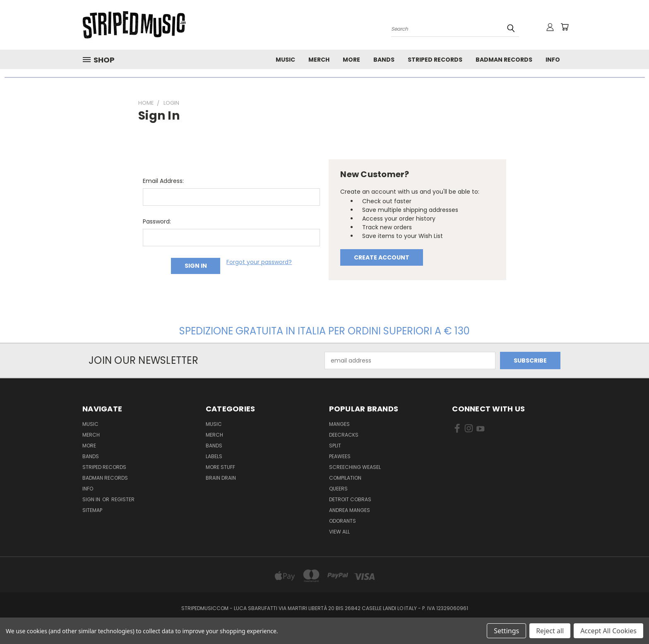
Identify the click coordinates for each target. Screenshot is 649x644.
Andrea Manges (350, 510)
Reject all (550, 631)
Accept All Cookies (608, 631)
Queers (338, 489)
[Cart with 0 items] (565, 27)
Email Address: (163, 181)
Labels (214, 456)
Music (285, 60)
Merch (319, 60)
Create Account (382, 257)
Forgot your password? (259, 262)
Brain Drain (221, 478)
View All (339, 532)
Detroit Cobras (350, 499)
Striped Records (435, 60)
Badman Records (504, 60)
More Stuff (220, 467)
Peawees (340, 456)
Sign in (92, 499)
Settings (506, 631)
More (351, 60)
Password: (157, 221)
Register (123, 499)
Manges (339, 424)
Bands (384, 60)
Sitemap (92, 510)
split (335, 446)
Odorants (343, 521)
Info (553, 60)
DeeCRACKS (344, 435)
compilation (345, 478)
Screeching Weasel (355, 467)
